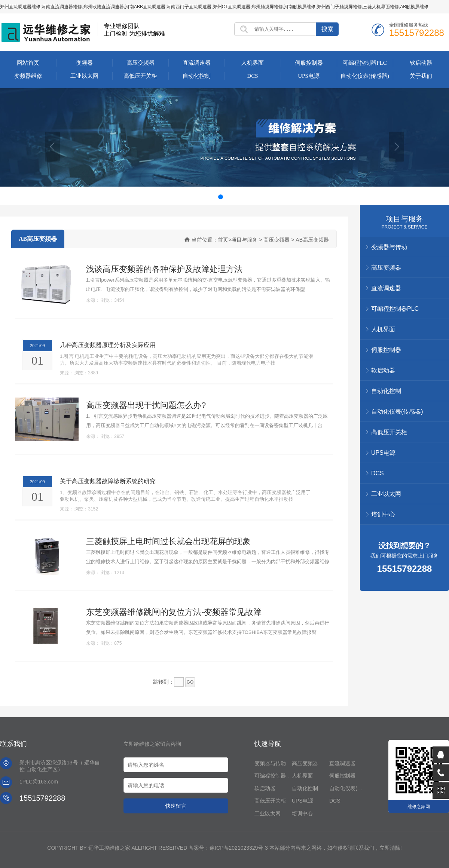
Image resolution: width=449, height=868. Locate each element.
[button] (52, 147)
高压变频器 (140, 63)
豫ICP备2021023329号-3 (239, 848)
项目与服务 (404, 219)
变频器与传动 (270, 763)
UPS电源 (309, 76)
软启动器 (421, 63)
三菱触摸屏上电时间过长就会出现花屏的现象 (168, 541)
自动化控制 (197, 76)
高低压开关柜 (140, 76)
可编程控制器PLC (365, 63)
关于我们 (421, 76)
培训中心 (383, 514)
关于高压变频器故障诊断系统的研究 (108, 481)
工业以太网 (84, 76)
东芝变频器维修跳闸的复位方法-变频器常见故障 (174, 612)
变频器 (84, 63)
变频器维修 (28, 76)
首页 (223, 240)
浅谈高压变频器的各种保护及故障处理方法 (164, 269)
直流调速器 (197, 63)
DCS (252, 76)
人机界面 (253, 63)
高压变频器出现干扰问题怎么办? (146, 405)
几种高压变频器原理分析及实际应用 (108, 345)
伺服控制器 (309, 63)
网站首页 (28, 63)
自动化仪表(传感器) (365, 76)
